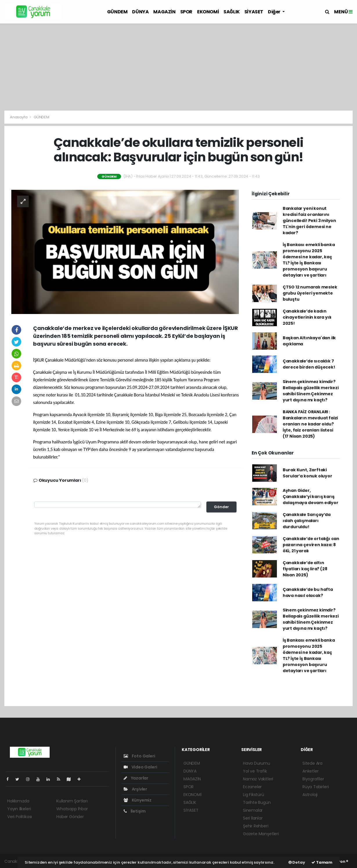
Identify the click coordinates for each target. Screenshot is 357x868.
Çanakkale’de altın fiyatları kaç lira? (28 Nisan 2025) (305, 569)
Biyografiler (313, 779)
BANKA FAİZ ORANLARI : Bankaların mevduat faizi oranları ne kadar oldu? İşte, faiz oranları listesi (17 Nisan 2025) (310, 424)
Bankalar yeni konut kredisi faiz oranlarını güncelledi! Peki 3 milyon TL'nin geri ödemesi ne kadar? (309, 221)
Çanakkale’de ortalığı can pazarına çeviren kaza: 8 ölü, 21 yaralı (311, 545)
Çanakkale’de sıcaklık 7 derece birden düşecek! (309, 364)
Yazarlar (136, 778)
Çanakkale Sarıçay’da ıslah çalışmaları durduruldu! (307, 521)
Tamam (322, 862)
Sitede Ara (312, 763)
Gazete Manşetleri (261, 834)
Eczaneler (252, 787)
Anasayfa (19, 117)
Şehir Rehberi (256, 826)
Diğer (275, 12)
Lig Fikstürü (254, 795)
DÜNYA (140, 12)
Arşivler (135, 789)
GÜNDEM (117, 12)
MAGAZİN (164, 12)
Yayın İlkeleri (19, 809)
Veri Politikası (20, 817)
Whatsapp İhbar (72, 809)
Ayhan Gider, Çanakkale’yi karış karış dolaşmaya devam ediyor (311, 497)
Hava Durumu (257, 763)
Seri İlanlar (253, 818)
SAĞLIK (232, 12)
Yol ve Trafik (255, 771)
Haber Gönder (70, 817)
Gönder (221, 507)
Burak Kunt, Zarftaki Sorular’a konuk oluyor (308, 473)
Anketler (310, 771)
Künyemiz (138, 800)
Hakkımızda (18, 801)
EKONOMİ (208, 12)
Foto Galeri (139, 756)
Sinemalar (253, 810)
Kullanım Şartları (72, 801)
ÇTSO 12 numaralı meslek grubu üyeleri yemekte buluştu (310, 293)
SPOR (186, 12)
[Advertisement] (178, 67)
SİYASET (254, 12)
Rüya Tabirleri (315, 787)
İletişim (135, 811)
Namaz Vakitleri (258, 779)
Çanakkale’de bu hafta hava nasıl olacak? (308, 592)
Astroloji (310, 795)
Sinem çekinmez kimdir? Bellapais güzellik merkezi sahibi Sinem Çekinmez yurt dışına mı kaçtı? (311, 391)
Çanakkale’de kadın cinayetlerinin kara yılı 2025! (307, 317)
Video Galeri (140, 767)
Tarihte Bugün (257, 802)
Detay (297, 862)
